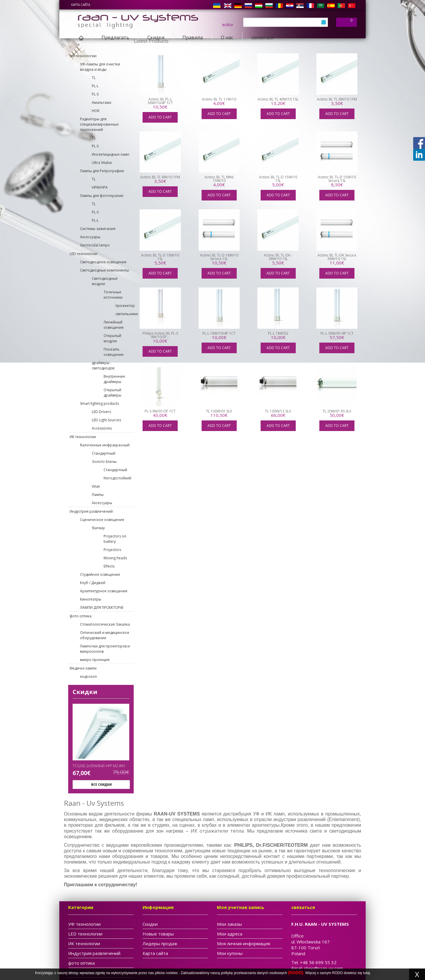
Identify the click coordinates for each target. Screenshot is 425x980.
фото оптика (81, 616)
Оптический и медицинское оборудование (105, 635)
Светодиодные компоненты (104, 270)
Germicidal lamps (95, 245)
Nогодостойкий (117, 478)
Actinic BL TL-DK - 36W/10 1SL (278, 257)
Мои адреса (230, 934)
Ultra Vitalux (102, 163)
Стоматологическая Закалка (105, 624)
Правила (193, 37)
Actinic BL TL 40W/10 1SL (278, 99)
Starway (98, 528)
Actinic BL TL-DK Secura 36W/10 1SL (337, 257)
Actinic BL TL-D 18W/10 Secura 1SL (219, 257)
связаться (262, 37)
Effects (109, 566)
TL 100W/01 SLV (219, 411)
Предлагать (115, 37)
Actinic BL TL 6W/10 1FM (337, 99)
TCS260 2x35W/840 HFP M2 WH (99, 766)
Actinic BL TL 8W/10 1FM (160, 177)
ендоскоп (88, 676)
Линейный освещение (114, 325)
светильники (125, 314)
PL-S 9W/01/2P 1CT (160, 411)
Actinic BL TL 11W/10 (219, 99)
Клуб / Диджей (93, 583)
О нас (227, 37)
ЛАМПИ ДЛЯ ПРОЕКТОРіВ (102, 607)
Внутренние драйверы (114, 379)
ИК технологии (83, 437)
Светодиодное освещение (103, 262)
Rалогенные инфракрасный (105, 445)
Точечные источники (113, 295)
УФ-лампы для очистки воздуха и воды (100, 67)
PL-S (95, 94)
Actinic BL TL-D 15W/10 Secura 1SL (337, 179)
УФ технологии (83, 56)
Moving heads (115, 558)
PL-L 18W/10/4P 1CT (219, 333)
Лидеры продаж (160, 943)
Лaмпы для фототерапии (102, 196)
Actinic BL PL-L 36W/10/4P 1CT (160, 101)
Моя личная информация (243, 943)
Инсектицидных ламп (111, 154)
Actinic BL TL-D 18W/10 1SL (160, 257)
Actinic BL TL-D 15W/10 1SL (278, 179)
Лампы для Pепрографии (102, 171)
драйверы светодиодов (103, 365)
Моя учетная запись (241, 907)
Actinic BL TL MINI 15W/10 (219, 179)
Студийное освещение (100, 574)
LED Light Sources (106, 420)
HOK (96, 111)
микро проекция (95, 660)
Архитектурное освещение (104, 591)
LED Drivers (101, 412)
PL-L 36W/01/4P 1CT (337, 333)
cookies (172, 973)
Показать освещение (114, 352)
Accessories (102, 428)
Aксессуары (90, 237)
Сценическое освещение (102, 520)
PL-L (95, 86)
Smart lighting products (99, 403)
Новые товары (158, 934)
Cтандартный (104, 453)
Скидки (156, 37)
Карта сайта (81, 5)
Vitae (96, 486)
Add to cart (160, 117)
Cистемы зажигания (98, 229)
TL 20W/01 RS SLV (337, 411)
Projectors (112, 550)
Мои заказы (229, 924)
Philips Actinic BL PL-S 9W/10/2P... (160, 335)
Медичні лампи (83, 668)
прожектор (125, 306)
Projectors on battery (115, 539)
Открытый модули (112, 338)
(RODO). (296, 973)
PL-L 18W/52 (278, 333)
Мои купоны (230, 953)
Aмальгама (102, 102)
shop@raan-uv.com (323, 968)
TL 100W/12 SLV (278, 411)
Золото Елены (104, 462)
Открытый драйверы (112, 393)
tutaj (366, 973)
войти (228, 25)
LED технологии (84, 254)
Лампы (98, 495)
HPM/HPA (100, 187)
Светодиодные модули (105, 281)
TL (94, 78)
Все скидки (101, 785)
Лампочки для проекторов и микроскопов (105, 649)
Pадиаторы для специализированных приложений (99, 124)
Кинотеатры (91, 599)
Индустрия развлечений (91, 511)
